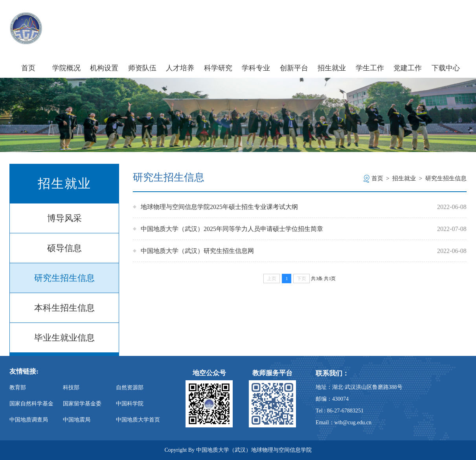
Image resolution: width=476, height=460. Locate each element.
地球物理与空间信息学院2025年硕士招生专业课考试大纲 (219, 207)
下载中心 (446, 68)
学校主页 (378, 19)
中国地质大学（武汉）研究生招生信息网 (197, 251)
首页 (28, 68)
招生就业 (332, 68)
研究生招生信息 (64, 278)
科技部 (71, 388)
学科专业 (256, 68)
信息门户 (415, 19)
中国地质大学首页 (138, 420)
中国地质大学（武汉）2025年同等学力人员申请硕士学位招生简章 (232, 229)
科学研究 (218, 68)
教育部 (18, 388)
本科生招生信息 (64, 308)
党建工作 (408, 68)
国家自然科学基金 (31, 404)
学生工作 (370, 68)
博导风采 (64, 218)
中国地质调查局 (29, 420)
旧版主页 (452, 19)
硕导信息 (64, 248)
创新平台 (294, 68)
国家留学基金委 (82, 404)
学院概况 (66, 68)
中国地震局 (77, 420)
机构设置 (104, 68)
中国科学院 (130, 404)
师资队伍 (142, 68)
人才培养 (180, 68)
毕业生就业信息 (64, 338)
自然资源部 (130, 388)
